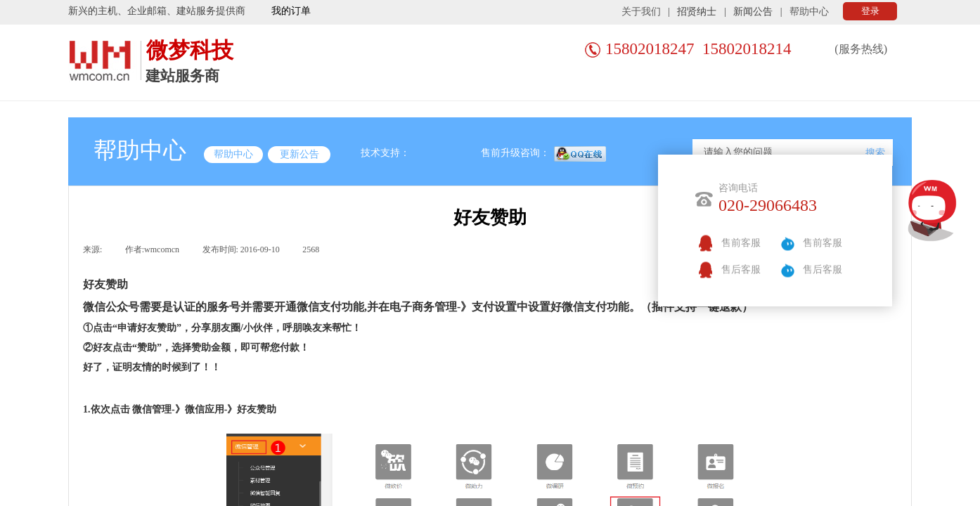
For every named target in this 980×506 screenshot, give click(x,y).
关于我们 (641, 12)
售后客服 (741, 270)
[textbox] (779, 153)
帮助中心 (809, 12)
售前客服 (741, 243)
